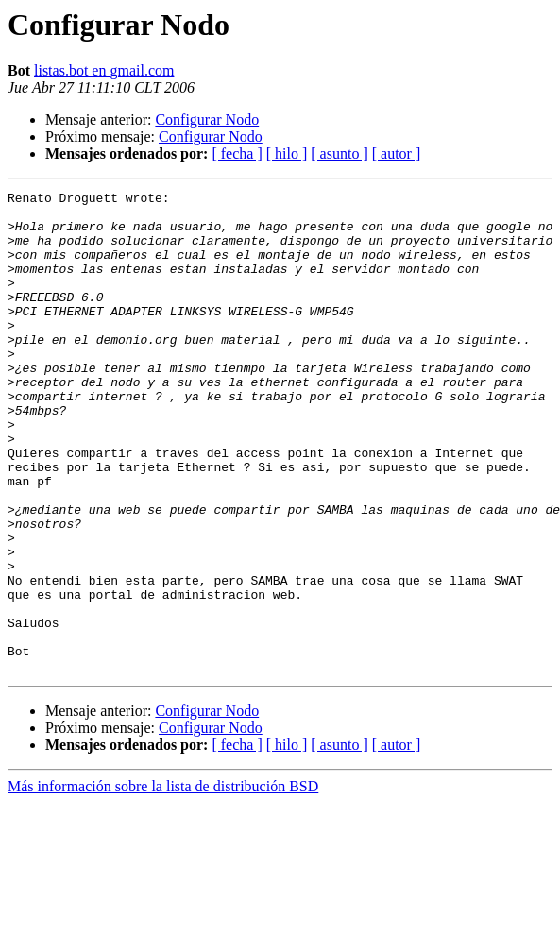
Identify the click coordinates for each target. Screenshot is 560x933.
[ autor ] (397, 153)
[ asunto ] (339, 153)
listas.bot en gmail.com (104, 70)
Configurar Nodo (207, 119)
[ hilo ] (287, 153)
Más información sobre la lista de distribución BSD (163, 882)
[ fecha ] (237, 153)
